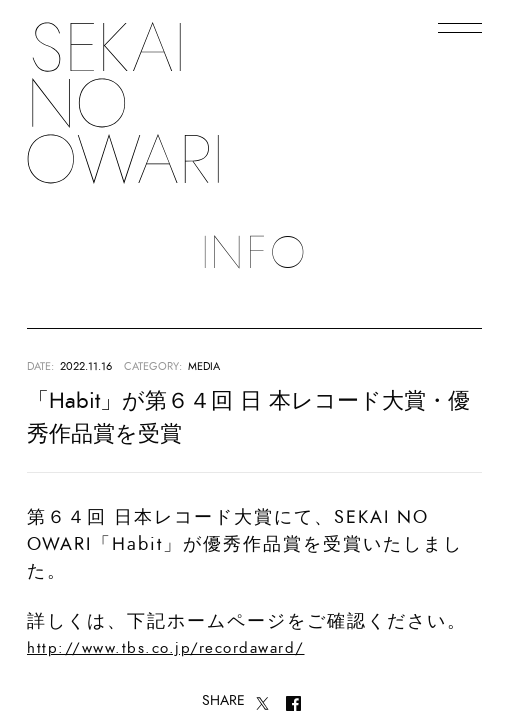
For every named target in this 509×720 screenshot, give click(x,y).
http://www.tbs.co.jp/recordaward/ (166, 648)
